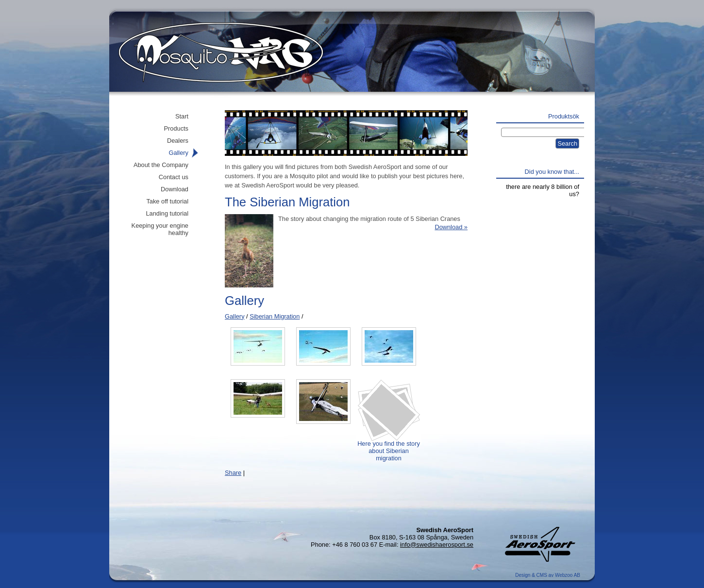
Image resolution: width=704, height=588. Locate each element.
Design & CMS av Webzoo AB (548, 575)
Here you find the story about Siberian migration (389, 447)
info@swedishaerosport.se (437, 545)
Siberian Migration (275, 316)
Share (233, 473)
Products (176, 128)
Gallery (235, 316)
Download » (451, 227)
